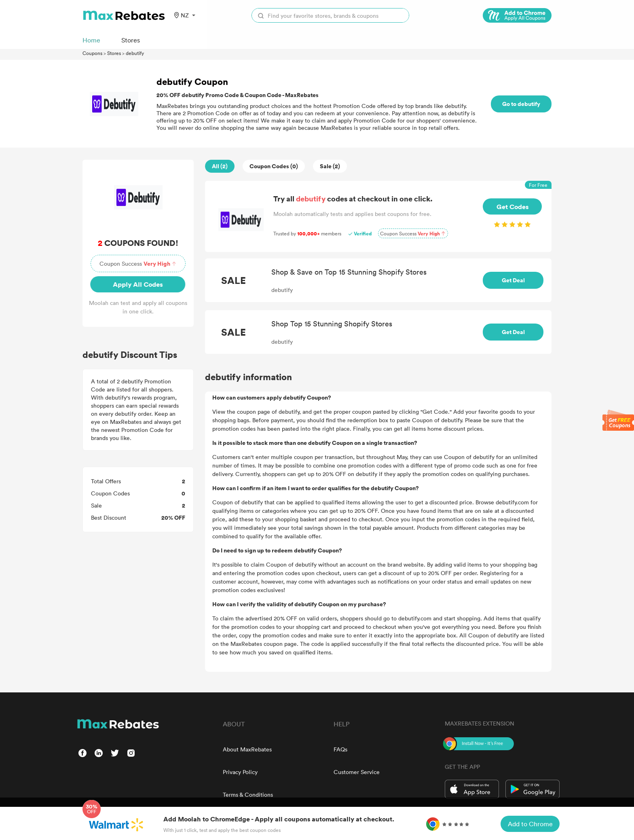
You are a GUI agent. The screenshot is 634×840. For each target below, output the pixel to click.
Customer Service (357, 772)
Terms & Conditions (248, 795)
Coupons (92, 53)
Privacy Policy (240, 772)
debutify (135, 53)
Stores (114, 53)
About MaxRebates (247, 749)
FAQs (340, 749)
